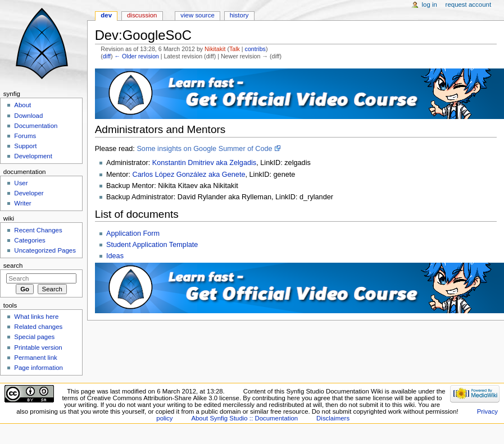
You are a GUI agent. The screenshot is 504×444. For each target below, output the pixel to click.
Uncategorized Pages (45, 250)
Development (33, 156)
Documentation (36, 126)
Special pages (34, 337)
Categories (29, 240)
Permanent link (35, 358)
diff (107, 56)
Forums (25, 136)
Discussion (142, 15)
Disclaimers (333, 418)
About (22, 105)
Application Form (133, 234)
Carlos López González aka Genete (189, 175)
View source (197, 15)
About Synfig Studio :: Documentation (244, 418)
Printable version (38, 347)
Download (28, 116)
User (21, 183)
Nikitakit (215, 49)
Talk (235, 49)
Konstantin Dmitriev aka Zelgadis (204, 163)
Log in (430, 4)
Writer (22, 203)
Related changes (38, 327)
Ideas (115, 256)
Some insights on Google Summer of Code (204, 149)
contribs (255, 49)
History (239, 15)
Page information (38, 368)
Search (13, 266)
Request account (469, 4)
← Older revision (136, 56)
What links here (36, 317)
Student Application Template (152, 245)
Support (25, 146)
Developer (29, 193)
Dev (106, 15)
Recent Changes (38, 230)
